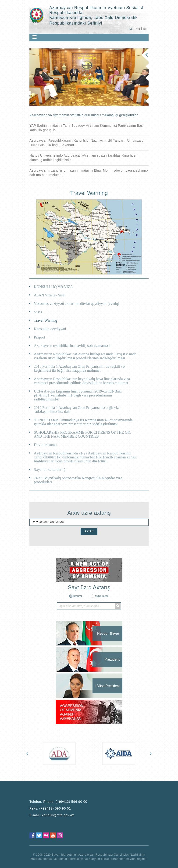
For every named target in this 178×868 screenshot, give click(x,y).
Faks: (50, 808)
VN (138, 29)
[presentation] (27, 753)
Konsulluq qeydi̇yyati (50, 329)
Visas (38, 312)
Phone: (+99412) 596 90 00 (65, 802)
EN (145, 29)
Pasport (39, 337)
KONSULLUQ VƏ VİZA (53, 287)
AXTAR (89, 531)
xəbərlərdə (102, 596)
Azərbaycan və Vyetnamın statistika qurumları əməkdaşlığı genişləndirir (84, 115)
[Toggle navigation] (35, 37)
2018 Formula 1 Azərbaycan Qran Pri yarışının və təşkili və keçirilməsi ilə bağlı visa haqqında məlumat (79, 368)
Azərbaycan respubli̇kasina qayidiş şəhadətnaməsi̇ (72, 346)
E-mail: (52, 815)
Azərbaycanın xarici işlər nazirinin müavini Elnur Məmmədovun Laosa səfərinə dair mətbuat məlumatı (89, 173)
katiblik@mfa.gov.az (58, 815)
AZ (131, 29)
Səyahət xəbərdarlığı (50, 470)
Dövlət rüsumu (45, 445)
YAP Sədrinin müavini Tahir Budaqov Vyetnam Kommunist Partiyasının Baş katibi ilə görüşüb (86, 128)
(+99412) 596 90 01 (55, 808)
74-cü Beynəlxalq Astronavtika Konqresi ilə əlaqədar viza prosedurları (78, 480)
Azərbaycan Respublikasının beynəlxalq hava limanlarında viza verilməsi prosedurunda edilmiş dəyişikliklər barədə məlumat (82, 381)
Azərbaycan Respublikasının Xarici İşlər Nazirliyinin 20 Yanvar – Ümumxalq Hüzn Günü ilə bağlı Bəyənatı (86, 143)
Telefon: (58, 802)
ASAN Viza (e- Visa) (50, 295)
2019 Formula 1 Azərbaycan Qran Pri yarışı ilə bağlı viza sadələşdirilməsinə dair (77, 410)
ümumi (78, 596)
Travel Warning (46, 320)
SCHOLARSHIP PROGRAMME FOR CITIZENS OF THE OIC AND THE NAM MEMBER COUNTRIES (83, 434)
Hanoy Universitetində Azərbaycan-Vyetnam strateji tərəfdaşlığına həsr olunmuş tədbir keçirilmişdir (83, 158)
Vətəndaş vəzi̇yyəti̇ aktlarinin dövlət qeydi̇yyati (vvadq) (77, 304)
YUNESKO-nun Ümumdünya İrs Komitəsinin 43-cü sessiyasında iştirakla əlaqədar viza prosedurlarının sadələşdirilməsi (83, 422)
